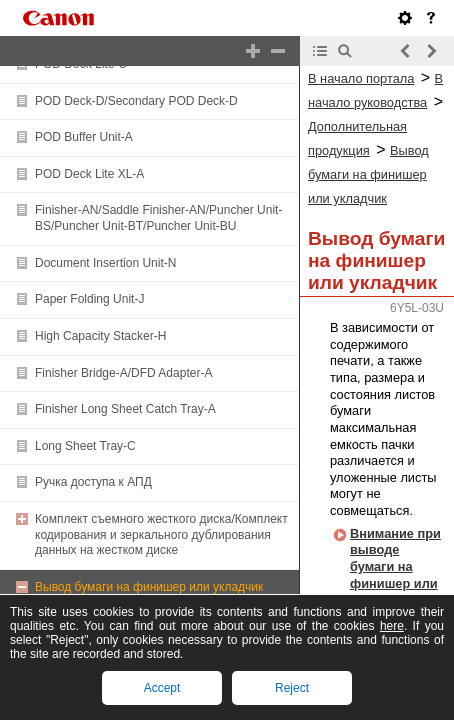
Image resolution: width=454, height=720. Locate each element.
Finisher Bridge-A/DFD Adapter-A (123, 373)
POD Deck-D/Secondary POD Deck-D (136, 101)
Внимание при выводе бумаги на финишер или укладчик (395, 567)
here (392, 626)
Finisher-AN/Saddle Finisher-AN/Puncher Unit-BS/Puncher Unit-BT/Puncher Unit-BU (158, 218)
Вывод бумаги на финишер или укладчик (149, 587)
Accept (162, 688)
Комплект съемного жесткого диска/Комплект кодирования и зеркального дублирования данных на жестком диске (161, 534)
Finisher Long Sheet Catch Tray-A (125, 409)
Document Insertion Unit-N (105, 263)
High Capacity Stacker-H (100, 336)
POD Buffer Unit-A (84, 137)
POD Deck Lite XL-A (89, 174)
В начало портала (361, 78)
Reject (292, 688)
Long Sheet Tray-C (85, 446)
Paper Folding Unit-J (89, 299)
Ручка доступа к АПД (93, 482)
